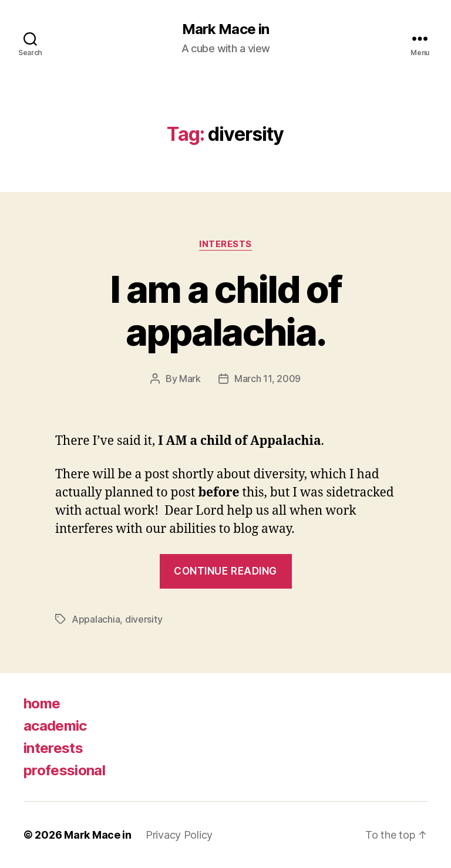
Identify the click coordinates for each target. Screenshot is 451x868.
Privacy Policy (179, 835)
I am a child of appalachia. (225, 310)
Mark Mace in (225, 29)
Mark (190, 379)
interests (53, 748)
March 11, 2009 (267, 379)
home (42, 703)
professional (64, 770)
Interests (225, 244)
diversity (144, 619)
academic (55, 726)
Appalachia (96, 619)
